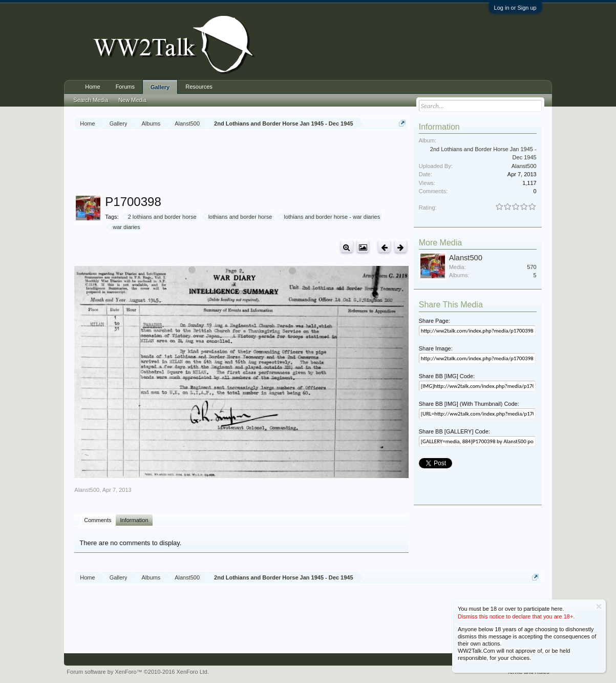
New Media (132, 100)
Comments (98, 520)
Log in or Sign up (515, 8)
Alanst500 (87, 490)
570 (532, 267)
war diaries (125, 227)
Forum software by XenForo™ (138, 672)
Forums (125, 87)
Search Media (91, 100)
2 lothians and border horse (161, 217)
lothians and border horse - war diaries (330, 217)
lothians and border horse (239, 217)
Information (134, 520)
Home (92, 87)
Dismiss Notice (599, 606)
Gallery (160, 87)
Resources (199, 87)
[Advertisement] (261, 163)
